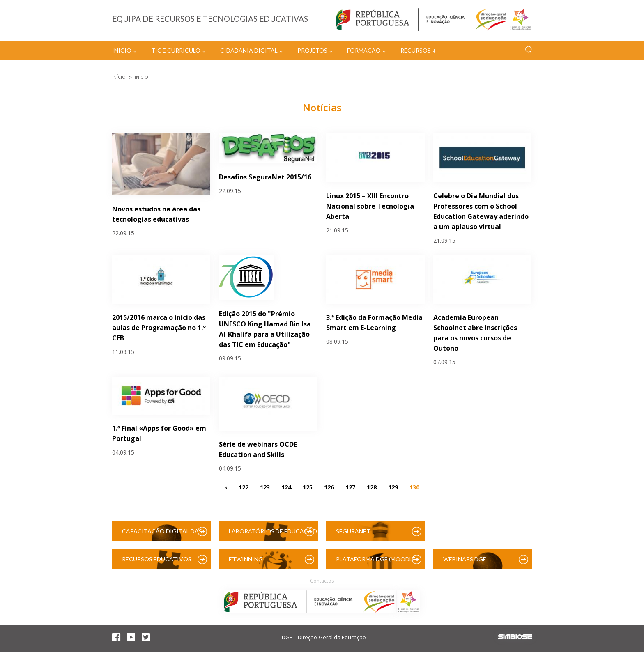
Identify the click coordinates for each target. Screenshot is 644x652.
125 (308, 487)
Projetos (312, 50)
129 (393, 487)
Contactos (322, 581)
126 (329, 487)
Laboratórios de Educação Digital (273, 534)
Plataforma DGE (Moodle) (377, 559)
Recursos (416, 50)
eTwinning (246, 559)
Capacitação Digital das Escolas (162, 534)
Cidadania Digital (249, 50)
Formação (364, 50)
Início (122, 50)
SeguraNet (353, 531)
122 (244, 487)
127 (350, 487)
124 (286, 487)
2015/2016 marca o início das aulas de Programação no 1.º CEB (159, 328)
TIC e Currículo (176, 50)
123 (265, 487)
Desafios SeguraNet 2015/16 (265, 177)
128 (372, 487)
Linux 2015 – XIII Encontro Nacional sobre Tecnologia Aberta (370, 206)
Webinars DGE (465, 559)
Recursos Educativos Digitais (157, 562)
